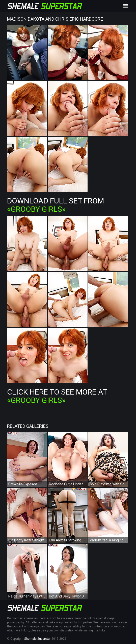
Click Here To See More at (57, 396)
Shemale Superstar (37, 639)
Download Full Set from (56, 205)
